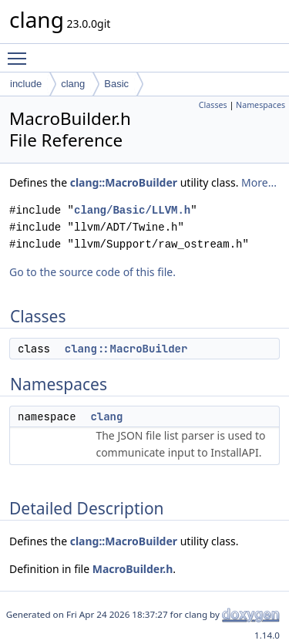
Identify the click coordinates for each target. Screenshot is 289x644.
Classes (213, 105)
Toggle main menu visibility (21, 52)
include (26, 84)
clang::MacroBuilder (124, 182)
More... (259, 182)
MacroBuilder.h (133, 569)
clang (73, 84)
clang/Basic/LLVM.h (132, 210)
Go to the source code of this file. (92, 272)
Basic (116, 84)
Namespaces (260, 105)
